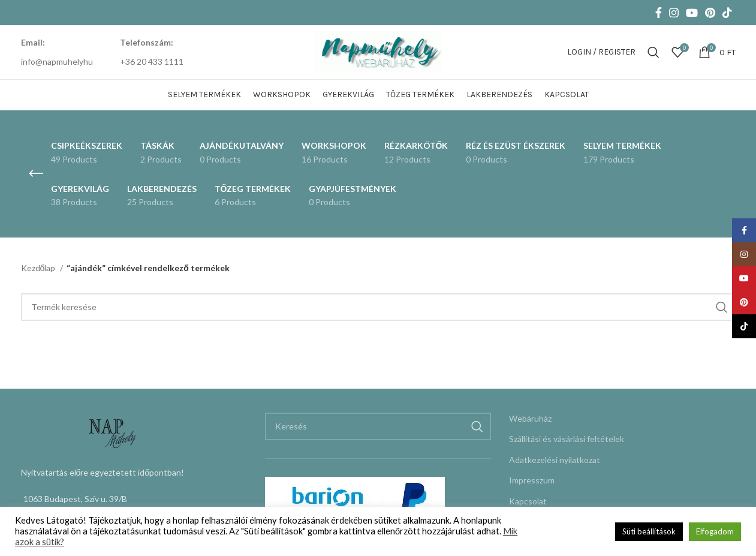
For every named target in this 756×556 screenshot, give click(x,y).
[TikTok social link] (727, 13)
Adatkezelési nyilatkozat (555, 460)
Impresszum (532, 480)
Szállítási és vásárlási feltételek (567, 439)
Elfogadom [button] (715, 531)
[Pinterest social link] (710, 13)
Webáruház (530, 418)
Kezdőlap (39, 268)
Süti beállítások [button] (649, 531)
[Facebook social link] (659, 13)
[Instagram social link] (674, 13)
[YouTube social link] (692, 13)
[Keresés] (653, 52)
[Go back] (36, 174)
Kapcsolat (528, 501)
